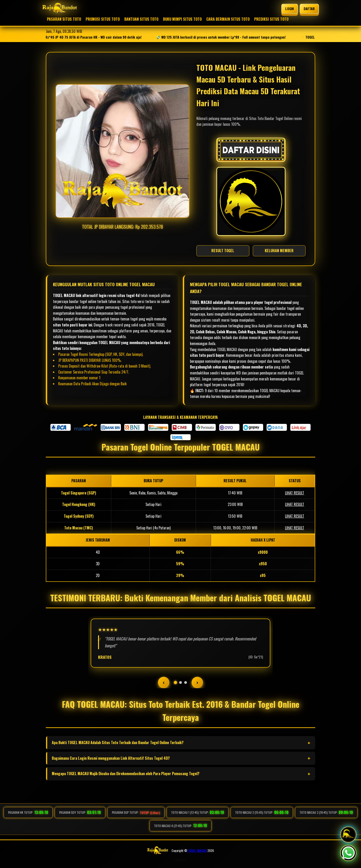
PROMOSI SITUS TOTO (103, 19)
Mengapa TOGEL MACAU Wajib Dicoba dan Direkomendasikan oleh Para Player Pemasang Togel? (126, 774)
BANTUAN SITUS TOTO (141, 19)
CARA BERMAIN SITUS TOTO (228, 19)
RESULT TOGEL (223, 251)
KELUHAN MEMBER (279, 251)
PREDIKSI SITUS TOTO (271, 19)
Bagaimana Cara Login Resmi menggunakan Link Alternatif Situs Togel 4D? (111, 758)
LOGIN (290, 9)
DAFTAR (309, 9)
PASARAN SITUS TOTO (64, 19)
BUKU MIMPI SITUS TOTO (182, 19)
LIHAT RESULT (295, 493)
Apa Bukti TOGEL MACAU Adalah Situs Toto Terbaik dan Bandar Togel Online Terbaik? (118, 742)
